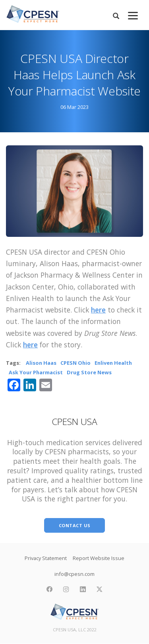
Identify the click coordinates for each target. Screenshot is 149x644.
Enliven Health (113, 363)
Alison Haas (41, 363)
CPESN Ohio (75, 363)
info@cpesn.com (74, 574)
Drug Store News (89, 372)
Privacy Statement (46, 558)
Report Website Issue (99, 558)
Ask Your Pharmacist (36, 372)
